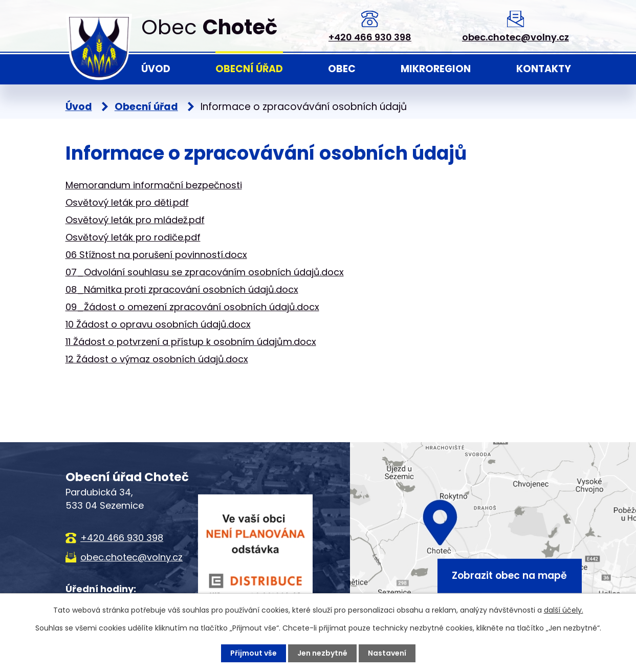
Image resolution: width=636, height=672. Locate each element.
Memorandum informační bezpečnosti (154, 185)
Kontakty (544, 69)
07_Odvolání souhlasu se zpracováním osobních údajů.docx (205, 272)
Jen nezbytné (322, 653)
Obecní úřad (249, 69)
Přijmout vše (254, 653)
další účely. (564, 610)
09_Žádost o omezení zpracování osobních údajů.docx (192, 307)
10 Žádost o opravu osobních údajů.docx (158, 324)
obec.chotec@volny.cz (516, 37)
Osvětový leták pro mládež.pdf (135, 220)
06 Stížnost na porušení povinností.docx (156, 255)
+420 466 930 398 (370, 37)
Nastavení (387, 653)
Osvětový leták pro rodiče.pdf (133, 237)
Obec (342, 69)
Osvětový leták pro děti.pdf (127, 202)
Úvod (156, 69)
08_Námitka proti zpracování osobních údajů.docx (182, 289)
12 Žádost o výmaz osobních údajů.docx (157, 359)
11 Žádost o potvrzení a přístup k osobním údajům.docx (191, 342)
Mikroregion (436, 69)
